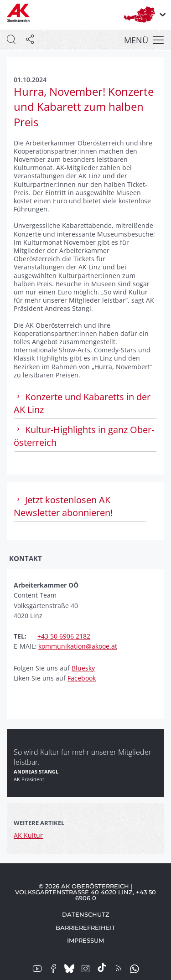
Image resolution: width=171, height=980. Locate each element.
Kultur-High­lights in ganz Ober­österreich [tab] (84, 436)
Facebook (82, 678)
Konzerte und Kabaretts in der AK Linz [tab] (82, 403)
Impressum (85, 940)
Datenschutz (86, 914)
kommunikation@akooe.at (78, 646)
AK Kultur (28, 835)
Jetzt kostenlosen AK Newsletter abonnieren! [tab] (63, 506)
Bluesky (83, 668)
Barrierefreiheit (85, 928)
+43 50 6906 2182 (64, 636)
